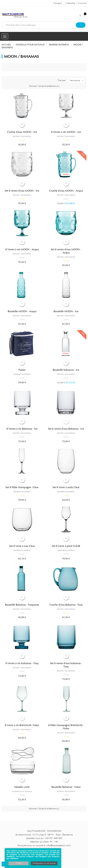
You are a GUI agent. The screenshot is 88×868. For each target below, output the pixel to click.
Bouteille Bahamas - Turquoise (22, 605)
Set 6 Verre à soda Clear (66, 487)
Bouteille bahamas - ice (66, 370)
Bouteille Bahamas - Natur (66, 787)
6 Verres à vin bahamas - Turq (22, 663)
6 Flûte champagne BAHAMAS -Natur (66, 727)
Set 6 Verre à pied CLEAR (66, 546)
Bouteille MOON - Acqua (22, 311)
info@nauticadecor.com (58, 845)
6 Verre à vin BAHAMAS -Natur (22, 725)
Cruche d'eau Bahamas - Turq (66, 605)
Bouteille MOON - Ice (66, 311)
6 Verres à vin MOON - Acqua (22, 249)
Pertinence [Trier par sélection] (77, 80)
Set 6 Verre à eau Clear (22, 546)
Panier (22, 370)
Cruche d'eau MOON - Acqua (66, 191)
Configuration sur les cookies (44, 863)
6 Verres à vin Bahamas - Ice (22, 429)
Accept (19, 863)
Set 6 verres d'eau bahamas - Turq (66, 665)
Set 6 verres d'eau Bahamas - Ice (66, 429)
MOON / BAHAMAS (22, 136)
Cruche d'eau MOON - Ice (22, 132)
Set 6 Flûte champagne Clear (22, 487)
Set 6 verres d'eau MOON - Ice (22, 191)
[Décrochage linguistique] (58, 3)
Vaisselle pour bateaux (22, 791)
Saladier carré (22, 787)
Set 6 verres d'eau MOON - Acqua (66, 251)
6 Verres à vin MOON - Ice (66, 132)
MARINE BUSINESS (22, 374)
